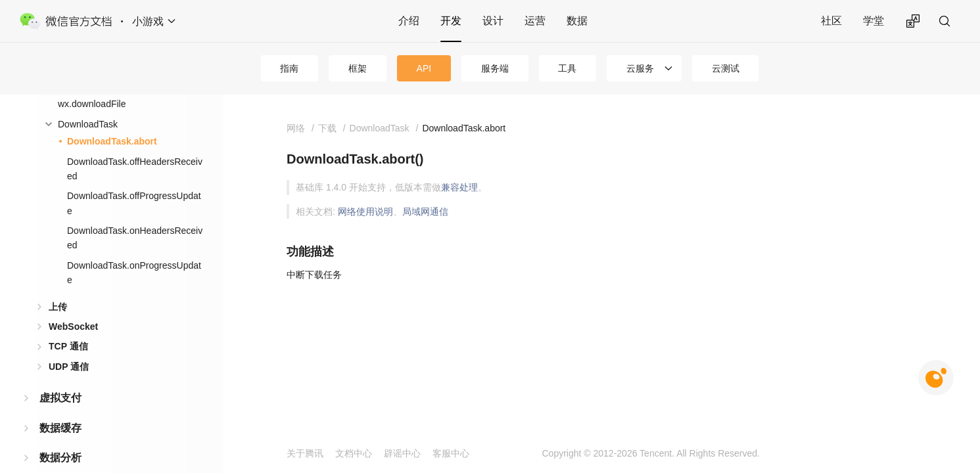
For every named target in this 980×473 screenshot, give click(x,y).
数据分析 (60, 458)
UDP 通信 (69, 367)
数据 (577, 21)
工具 (567, 68)
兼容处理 (459, 187)
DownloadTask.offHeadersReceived (135, 169)
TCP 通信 (68, 346)
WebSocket (73, 327)
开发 (451, 21)
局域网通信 (425, 212)
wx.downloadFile (92, 104)
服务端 (495, 68)
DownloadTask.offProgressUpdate (134, 203)
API (424, 68)
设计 (493, 21)
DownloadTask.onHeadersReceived (135, 238)
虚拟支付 (60, 398)
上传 (58, 307)
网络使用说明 (365, 212)
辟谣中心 (402, 453)
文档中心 (354, 453)
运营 (535, 21)
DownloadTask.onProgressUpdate (134, 273)
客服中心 (451, 453)
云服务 (640, 68)
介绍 (409, 21)
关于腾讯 (305, 453)
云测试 (726, 68)
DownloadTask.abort (112, 141)
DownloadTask (88, 124)
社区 (831, 21)
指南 (289, 68)
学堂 (874, 21)
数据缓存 (60, 428)
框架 (358, 68)
